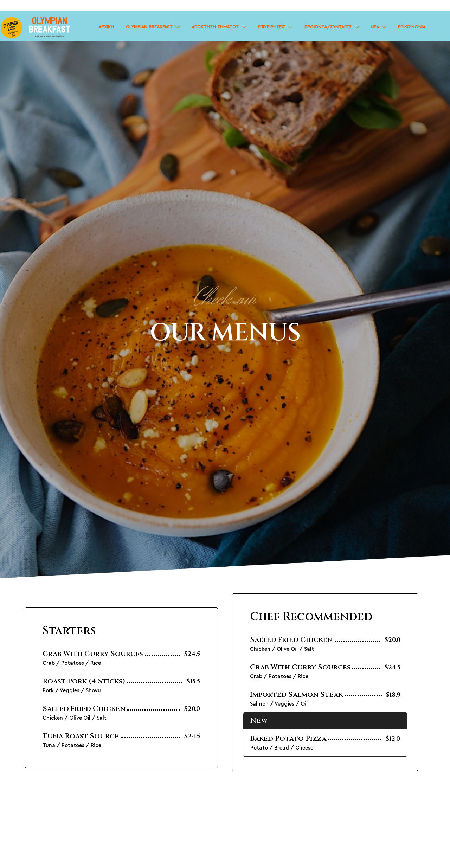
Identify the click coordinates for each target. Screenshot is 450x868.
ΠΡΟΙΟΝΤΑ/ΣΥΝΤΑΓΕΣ (328, 27)
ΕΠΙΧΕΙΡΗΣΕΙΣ (272, 27)
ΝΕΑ (375, 27)
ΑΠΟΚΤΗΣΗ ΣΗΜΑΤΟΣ (215, 27)
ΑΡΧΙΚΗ (106, 27)
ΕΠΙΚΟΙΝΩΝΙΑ (412, 27)
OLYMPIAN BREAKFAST (149, 27)
